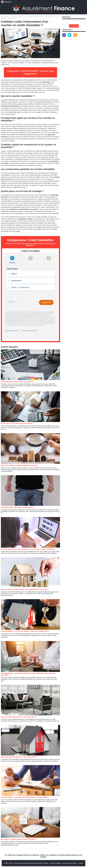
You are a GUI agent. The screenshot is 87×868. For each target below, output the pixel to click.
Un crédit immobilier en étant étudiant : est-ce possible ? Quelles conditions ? (28, 549)
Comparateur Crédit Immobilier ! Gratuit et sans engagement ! (30, 72)
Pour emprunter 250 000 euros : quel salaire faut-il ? (19, 717)
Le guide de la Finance (15, 17)
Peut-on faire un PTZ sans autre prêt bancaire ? (18, 423)
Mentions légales (55, 863)
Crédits (25, 17)
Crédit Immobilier (33, 17)
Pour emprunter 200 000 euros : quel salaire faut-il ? (19, 757)
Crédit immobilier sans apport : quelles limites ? (18, 507)
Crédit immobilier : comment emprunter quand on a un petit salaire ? (25, 797)
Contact (81, 863)
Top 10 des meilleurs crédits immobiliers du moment (19, 465)
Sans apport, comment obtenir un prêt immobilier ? (19, 839)
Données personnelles (69, 863)
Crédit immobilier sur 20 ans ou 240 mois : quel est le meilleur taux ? (25, 631)
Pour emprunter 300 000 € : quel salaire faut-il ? (18, 382)
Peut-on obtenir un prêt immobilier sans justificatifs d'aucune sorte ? (25, 589)
